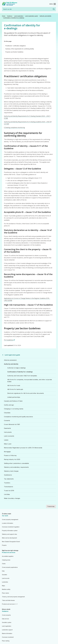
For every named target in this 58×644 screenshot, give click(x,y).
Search (54, 9)
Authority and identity (45, 16)
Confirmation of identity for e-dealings (14, 18)
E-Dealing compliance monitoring (14, 127)
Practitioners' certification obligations (16, 46)
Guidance (10, 16)
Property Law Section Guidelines (14, 52)
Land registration (19, 16)
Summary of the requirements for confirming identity (20, 49)
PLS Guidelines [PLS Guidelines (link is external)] (9, 340)
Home (4, 16)
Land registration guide (31, 16)
